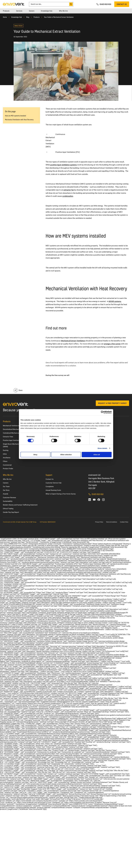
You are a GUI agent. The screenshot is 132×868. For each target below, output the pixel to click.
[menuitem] (6, 11)
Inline (5, 454)
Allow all (97, 455)
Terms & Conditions (112, 522)
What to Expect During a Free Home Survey (61, 494)
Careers (6, 483)
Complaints (50, 487)
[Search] (71, 4)
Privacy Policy (99, 522)
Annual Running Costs (53, 490)
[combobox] (50, 4)
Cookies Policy (124, 522)
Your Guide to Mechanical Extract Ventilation (59, 17)
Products (37, 17)
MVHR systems (115, 301)
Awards (6, 494)
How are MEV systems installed (15, 116)
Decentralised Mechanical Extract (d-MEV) (18, 429)
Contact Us (50, 479)
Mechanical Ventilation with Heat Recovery (19, 120)
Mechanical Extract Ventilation (73, 341)
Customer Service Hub (53, 483)
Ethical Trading (8, 509)
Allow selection (66, 455)
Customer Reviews (9, 498)
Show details (102, 448)
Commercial (7, 465)
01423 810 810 (96, 494)
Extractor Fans (8, 437)
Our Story (6, 490)
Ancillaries (7, 458)
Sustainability (8, 501)
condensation (68, 196)
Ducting (6, 450)
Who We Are (7, 479)
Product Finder (8, 469)
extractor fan (69, 190)
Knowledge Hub (17, 17)
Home (5, 17)
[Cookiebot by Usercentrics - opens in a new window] (102, 412)
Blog (28, 17)
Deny (35, 455)
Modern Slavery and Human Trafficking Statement (20, 505)
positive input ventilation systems (64, 165)
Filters (5, 461)
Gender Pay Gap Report (11, 512)
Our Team (6, 487)
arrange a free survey (112, 344)
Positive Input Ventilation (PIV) (14, 440)
